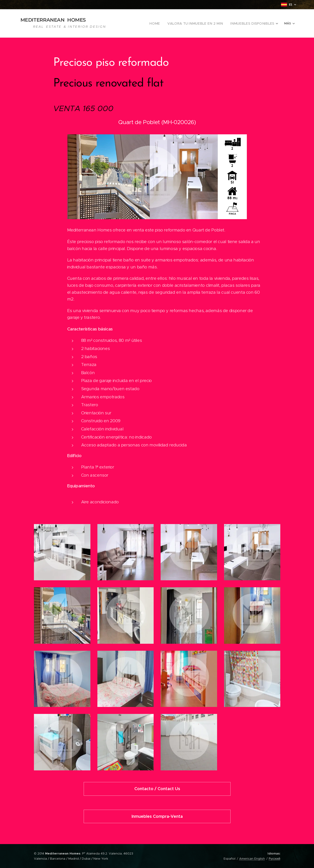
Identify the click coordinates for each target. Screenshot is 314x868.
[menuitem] (167, 23)
